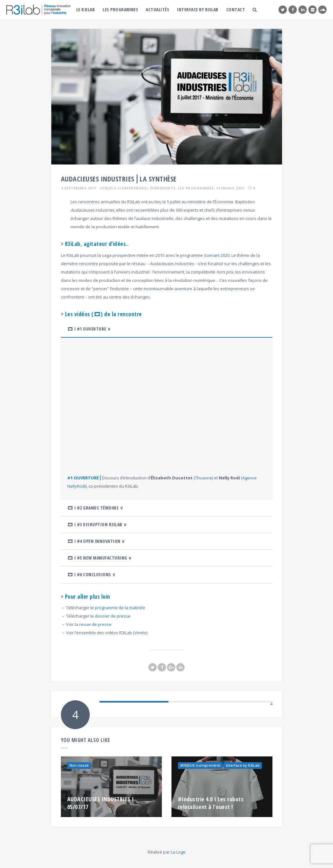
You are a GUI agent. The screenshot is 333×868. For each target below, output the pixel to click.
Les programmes (120, 9)
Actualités (158, 9)
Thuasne (204, 478)
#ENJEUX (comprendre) (124, 188)
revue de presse (95, 624)
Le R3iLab (86, 9)
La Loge (178, 852)
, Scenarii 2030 (229, 188)
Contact (236, 9)
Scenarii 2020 (217, 255)
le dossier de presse (110, 616)
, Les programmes (195, 188)
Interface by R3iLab (198, 9)
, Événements (162, 188)
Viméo (140, 633)
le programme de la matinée (118, 608)
